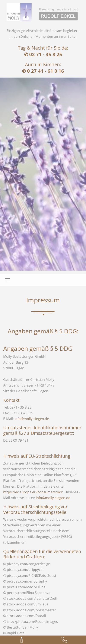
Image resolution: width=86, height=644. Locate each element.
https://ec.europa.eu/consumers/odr (33, 492)
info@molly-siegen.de (32, 419)
